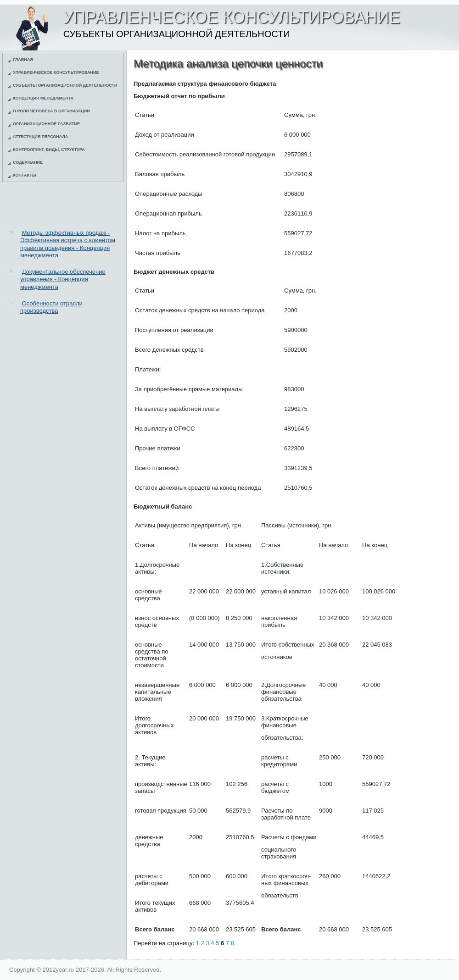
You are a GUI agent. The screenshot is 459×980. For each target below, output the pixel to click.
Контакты (24, 175)
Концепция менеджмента (43, 98)
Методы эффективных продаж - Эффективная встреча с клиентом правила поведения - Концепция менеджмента (68, 244)
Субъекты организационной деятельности (65, 85)
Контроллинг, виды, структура (49, 149)
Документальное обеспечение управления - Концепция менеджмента (63, 279)
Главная (23, 60)
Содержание (28, 162)
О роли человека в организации (51, 111)
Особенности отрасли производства (51, 307)
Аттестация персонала (40, 137)
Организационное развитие (46, 124)
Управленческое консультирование (56, 72)
